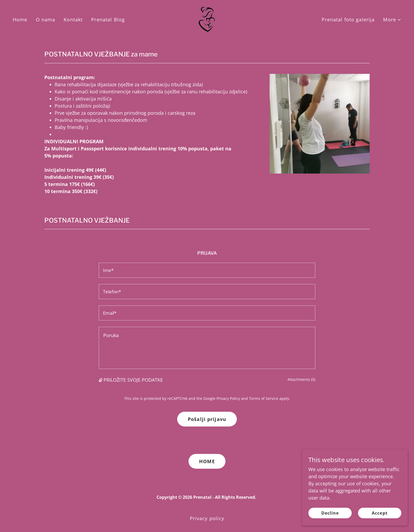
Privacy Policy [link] (228, 398)
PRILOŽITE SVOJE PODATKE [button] (133, 380)
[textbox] (207, 270)
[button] (392, 20)
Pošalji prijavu (207, 419)
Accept (380, 513)
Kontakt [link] (73, 20)
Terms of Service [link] (264, 398)
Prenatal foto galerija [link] (348, 20)
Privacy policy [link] (207, 518)
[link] (207, 19)
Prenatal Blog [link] (108, 20)
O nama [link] (46, 20)
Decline (330, 513)
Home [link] (20, 20)
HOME (207, 461)
